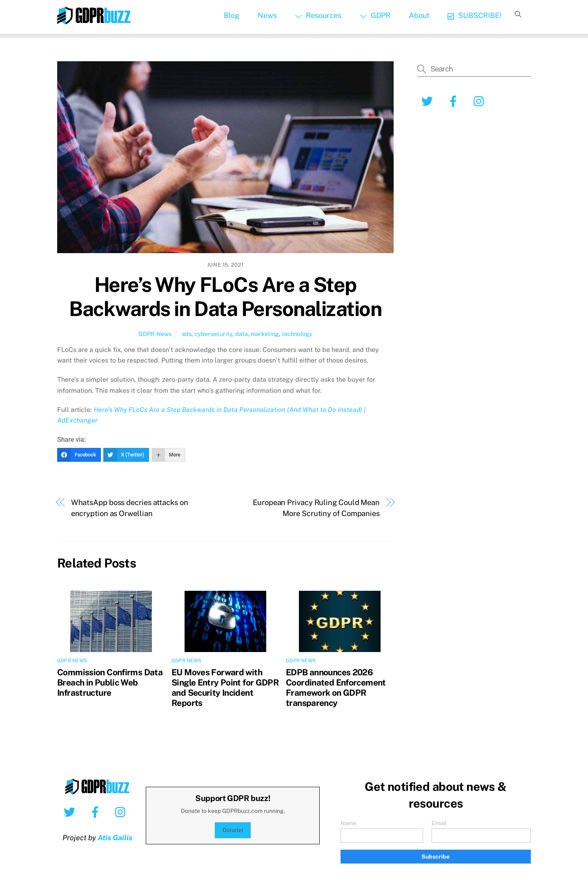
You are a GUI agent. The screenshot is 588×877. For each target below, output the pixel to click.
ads (187, 334)
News (267, 15)
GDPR (375, 15)
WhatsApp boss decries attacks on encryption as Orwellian (130, 508)
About (419, 15)
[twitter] (429, 101)
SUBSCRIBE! (474, 15)
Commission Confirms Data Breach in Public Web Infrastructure (110, 682)
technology (297, 334)
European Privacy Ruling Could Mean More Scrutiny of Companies (316, 508)
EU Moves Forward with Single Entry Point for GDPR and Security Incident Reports (225, 688)
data (242, 334)
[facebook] (455, 101)
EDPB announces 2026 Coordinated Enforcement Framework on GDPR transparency (336, 688)
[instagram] (481, 101)
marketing (265, 334)
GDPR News (155, 334)
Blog (232, 15)
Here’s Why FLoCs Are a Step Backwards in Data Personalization (225, 297)
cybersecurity (213, 334)
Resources (318, 15)
